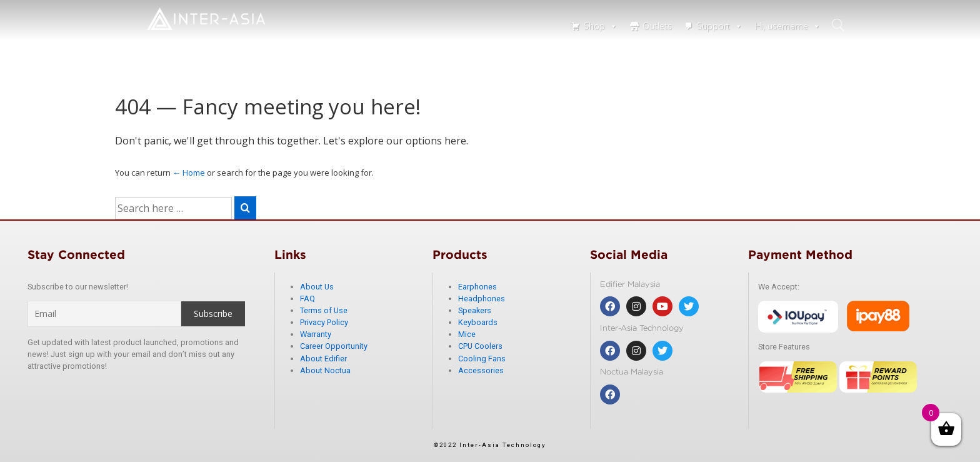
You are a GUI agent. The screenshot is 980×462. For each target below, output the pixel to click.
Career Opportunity (334, 346)
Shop (601, 26)
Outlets (657, 26)
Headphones (482, 299)
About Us (317, 287)
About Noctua (325, 370)
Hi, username (788, 26)
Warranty (316, 334)
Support (720, 26)
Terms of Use (324, 310)
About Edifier (323, 359)
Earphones (477, 287)
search (839, 25)
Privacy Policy (324, 322)
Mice (467, 334)
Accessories (481, 370)
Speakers (475, 310)
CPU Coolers (480, 346)
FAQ (307, 299)
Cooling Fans (482, 359)
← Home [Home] (189, 173)
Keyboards (478, 322)
